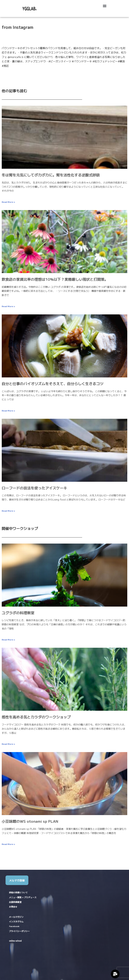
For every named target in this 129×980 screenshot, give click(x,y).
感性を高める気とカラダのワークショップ (36, 717)
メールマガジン (16, 917)
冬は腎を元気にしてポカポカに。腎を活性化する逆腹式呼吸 (51, 175)
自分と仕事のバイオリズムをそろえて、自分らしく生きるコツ (53, 383)
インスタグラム (16, 921)
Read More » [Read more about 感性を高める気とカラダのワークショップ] (8, 744)
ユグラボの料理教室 (18, 613)
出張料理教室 (15, 902)
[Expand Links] (115, 974)
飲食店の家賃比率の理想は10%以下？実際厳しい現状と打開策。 (55, 279)
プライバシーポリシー (19, 931)
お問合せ (13, 907)
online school (15, 941)
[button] (105, 6)
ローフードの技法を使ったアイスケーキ (34, 488)
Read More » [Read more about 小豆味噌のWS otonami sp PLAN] (8, 844)
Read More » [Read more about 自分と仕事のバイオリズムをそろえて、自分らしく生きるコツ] (8, 410)
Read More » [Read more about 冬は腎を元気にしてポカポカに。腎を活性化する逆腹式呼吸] (8, 202)
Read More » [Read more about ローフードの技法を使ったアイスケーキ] (8, 511)
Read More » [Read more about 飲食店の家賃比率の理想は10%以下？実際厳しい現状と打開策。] (8, 306)
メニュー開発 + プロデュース (23, 897)
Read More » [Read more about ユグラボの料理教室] (8, 639)
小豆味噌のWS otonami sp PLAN (30, 821)
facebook (14, 926)
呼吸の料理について (18, 893)
